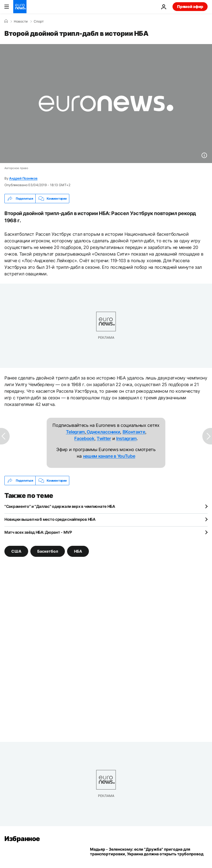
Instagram (126, 438)
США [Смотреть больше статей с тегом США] (16, 551)
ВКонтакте (134, 432)
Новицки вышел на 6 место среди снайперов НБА (50, 519)
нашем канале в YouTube (109, 456)
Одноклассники (103, 432)
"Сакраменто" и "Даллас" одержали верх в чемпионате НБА (60, 506)
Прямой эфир (190, 6)
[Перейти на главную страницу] (20, 7)
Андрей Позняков (23, 178)
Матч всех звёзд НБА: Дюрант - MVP (38, 532)
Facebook (84, 438)
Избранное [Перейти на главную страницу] (22, 839)
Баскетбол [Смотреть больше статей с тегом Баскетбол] (48, 551)
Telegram (75, 432)
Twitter (104, 438)
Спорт (39, 21)
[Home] (6, 21)
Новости (21, 21)
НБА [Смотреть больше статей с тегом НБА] (78, 551)
